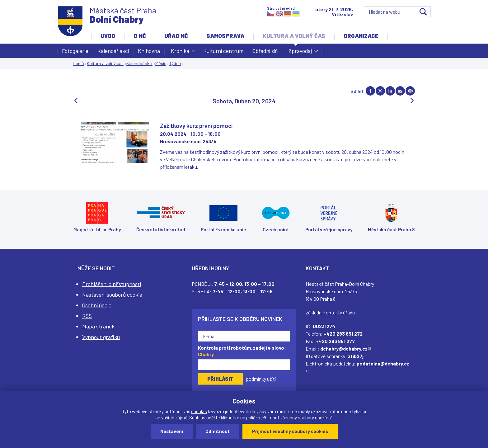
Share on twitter (380, 91)
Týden (175, 63)
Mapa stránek (98, 326)
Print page (410, 91)
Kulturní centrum (223, 51)
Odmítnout (218, 431)
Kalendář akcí (113, 51)
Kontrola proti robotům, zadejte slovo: (242, 351)
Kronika (180, 53)
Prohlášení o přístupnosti (112, 284)
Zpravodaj (300, 53)
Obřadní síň (265, 51)
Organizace (361, 36)
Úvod (108, 36)
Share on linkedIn (390, 91)
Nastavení (172, 431)
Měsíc (161, 63)
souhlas (199, 411)
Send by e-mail (400, 91)
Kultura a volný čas (294, 36)
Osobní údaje (97, 305)
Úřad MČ (176, 36)
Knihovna (149, 51)
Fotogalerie (75, 51)
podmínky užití (261, 379)
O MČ (140, 36)
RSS (87, 316)
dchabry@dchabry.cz (346, 349)
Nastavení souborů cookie (112, 295)
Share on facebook (370, 91)
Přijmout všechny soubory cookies (290, 431)
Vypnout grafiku (101, 337)
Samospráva (225, 36)
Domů (78, 63)
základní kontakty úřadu (330, 312)
